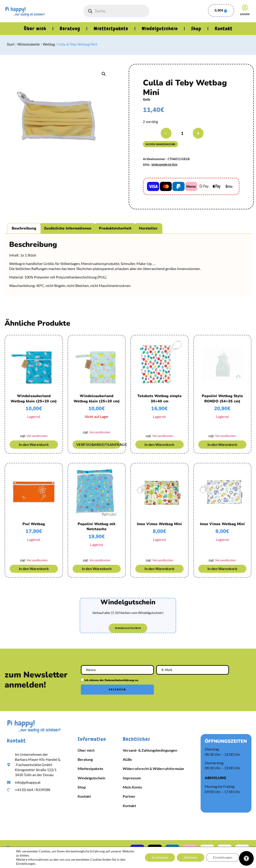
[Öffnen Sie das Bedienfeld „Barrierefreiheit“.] (246, 858)
